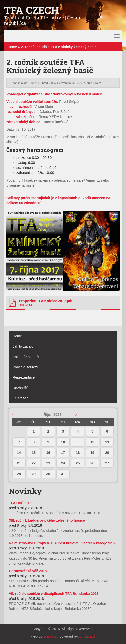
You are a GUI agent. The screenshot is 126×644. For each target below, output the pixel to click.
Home (12, 47)
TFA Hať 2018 (20, 503)
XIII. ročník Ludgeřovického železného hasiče (47, 520)
